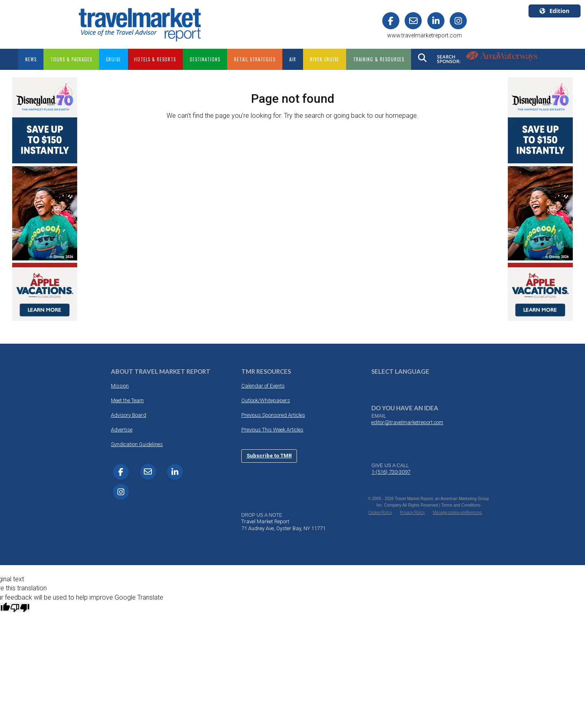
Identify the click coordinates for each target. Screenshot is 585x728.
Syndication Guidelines (137, 444)
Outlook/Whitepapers (266, 400)
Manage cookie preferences (457, 512)
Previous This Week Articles (272, 430)
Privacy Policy (412, 512)
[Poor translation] (20, 607)
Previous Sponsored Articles (273, 415)
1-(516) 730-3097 (391, 472)
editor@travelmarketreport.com (407, 422)
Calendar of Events (263, 386)
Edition (554, 11)
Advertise (122, 430)
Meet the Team (127, 400)
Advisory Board (129, 415)
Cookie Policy (380, 512)
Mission (120, 386)
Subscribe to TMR (269, 456)
